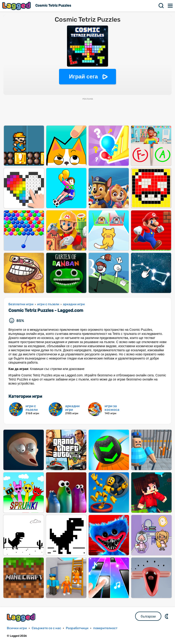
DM (167, 616)
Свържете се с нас (46, 628)
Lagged (17, 6)
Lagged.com (22, 617)
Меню (170, 6)
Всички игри (17, 628)
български (148, 616)
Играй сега (84, 76)
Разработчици (77, 628)
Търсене (161, 6)
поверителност (105, 628)
